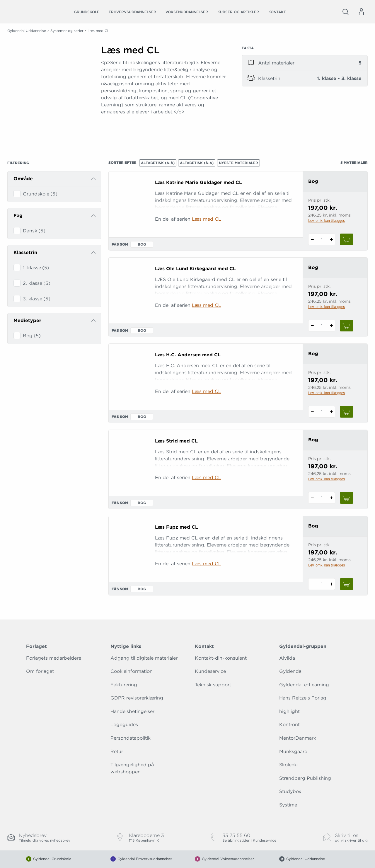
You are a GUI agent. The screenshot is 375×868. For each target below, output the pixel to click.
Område (23, 179)
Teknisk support (213, 685)
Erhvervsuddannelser (132, 12)
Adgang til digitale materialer (144, 658)
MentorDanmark (298, 738)
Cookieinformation (132, 671)
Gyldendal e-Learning (304, 685)
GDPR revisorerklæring (137, 698)
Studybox (290, 791)
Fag (18, 216)
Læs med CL (207, 219)
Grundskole (87, 12)
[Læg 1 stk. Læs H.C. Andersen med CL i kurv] (347, 412)
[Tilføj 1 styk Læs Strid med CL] (331, 498)
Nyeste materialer (238, 163)
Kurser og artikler (238, 12)
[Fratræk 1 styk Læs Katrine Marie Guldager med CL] (312, 239)
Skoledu (288, 765)
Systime (288, 805)
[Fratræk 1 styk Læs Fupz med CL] (312, 584)
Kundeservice (210, 671)
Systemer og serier (67, 31)
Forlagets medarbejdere (54, 658)
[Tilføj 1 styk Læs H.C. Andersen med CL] (331, 412)
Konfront (289, 725)
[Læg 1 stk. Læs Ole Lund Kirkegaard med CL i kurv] (347, 326)
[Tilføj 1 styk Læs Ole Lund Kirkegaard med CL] (331, 326)
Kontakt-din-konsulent (221, 658)
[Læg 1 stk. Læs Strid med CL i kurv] (347, 498)
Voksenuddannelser (187, 12)
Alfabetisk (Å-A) (197, 163)
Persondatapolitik (131, 738)
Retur (117, 752)
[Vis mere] (164, 133)
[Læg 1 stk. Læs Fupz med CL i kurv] (347, 584)
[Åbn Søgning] (345, 12)
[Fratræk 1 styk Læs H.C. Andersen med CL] (312, 412)
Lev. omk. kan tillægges (327, 221)
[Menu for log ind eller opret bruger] (361, 12)
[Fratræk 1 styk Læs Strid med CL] (312, 498)
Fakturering (124, 685)
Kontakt (277, 12)
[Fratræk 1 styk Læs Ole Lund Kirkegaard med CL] (312, 326)
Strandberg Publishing (305, 778)
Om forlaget (40, 671)
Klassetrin (25, 252)
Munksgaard (293, 752)
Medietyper (27, 320)
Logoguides (124, 725)
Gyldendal (291, 671)
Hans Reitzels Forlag (303, 698)
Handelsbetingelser (132, 711)
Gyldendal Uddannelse (27, 31)
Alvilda (287, 658)
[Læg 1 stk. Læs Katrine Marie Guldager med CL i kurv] (347, 239)
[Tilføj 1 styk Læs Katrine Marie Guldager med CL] (331, 239)
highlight (289, 711)
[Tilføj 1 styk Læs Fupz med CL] (331, 584)
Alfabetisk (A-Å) (158, 163)
